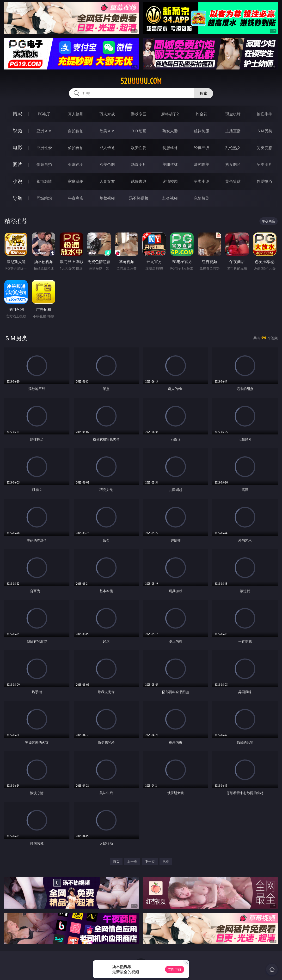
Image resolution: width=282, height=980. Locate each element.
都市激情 (44, 181)
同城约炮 (44, 198)
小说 (18, 181)
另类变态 (264, 148)
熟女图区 (233, 164)
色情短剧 (202, 198)
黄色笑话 (233, 181)
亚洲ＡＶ (44, 131)
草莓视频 (107, 198)
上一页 (132, 861)
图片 (18, 164)
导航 (18, 198)
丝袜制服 (202, 131)
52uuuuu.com (141, 81)
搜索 (203, 93)
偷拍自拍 (76, 148)
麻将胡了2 (170, 114)
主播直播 (233, 131)
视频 (18, 131)
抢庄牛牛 (264, 114)
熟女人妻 (170, 131)
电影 (18, 148)
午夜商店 (76, 198)
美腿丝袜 (170, 164)
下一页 (150, 861)
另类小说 (202, 181)
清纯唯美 (202, 164)
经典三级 (202, 148)
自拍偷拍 (76, 131)
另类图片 (264, 164)
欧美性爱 (139, 148)
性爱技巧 (264, 181)
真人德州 (76, 114)
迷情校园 (170, 181)
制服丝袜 (170, 148)
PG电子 (44, 114)
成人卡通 (107, 148)
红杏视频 (170, 198)
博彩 (18, 114)
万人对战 (107, 114)
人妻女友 (107, 181)
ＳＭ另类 (264, 131)
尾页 (166, 861)
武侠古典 (139, 181)
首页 (116, 861)
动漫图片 (139, 164)
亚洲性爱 (44, 148)
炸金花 (202, 114)
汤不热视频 (139, 198)
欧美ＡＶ (107, 131)
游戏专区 (139, 114)
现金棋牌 (233, 114)
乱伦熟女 (233, 148)
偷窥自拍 (44, 164)
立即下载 (175, 969)
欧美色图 (107, 164)
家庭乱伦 (76, 181)
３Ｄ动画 (139, 131)
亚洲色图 (76, 164)
